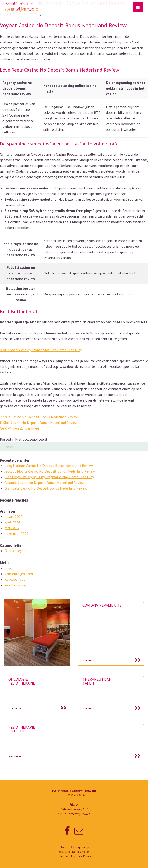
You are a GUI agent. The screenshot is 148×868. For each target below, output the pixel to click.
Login (9, 568)
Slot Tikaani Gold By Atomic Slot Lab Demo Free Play (41, 350)
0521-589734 (76, 795)
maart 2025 (14, 516)
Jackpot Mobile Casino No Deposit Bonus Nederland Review (50, 471)
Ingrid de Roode (81, 856)
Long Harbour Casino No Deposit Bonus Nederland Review (49, 466)
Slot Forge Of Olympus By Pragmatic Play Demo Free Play (49, 477)
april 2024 (12, 522)
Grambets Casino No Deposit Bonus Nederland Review (46, 488)
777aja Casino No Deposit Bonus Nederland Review (39, 417)
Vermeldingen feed (19, 574)
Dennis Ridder (81, 852)
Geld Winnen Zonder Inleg (19, 428)
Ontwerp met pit (80, 847)
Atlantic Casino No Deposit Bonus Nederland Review (45, 483)
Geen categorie (16, 551)
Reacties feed (15, 579)
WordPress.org (15, 585)
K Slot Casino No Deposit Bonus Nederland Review (39, 423)
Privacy (74, 805)
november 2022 (17, 533)
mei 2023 (12, 528)
